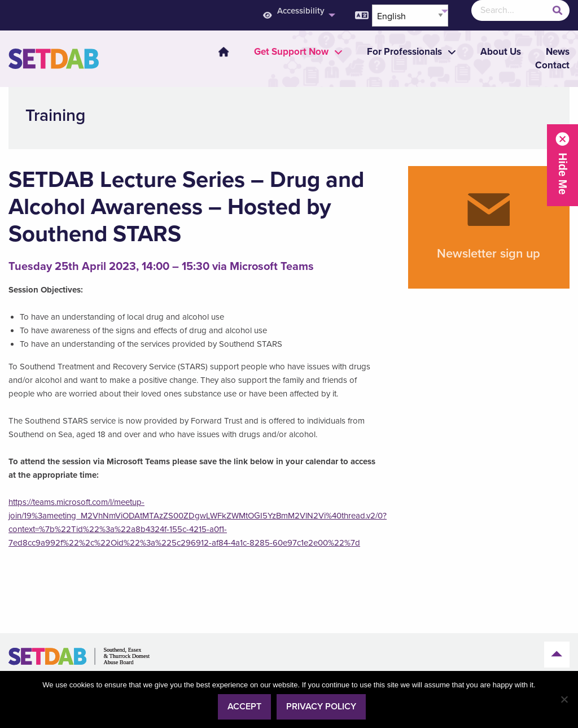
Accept (244, 707)
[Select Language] (410, 16)
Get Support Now (291, 52)
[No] (564, 699)
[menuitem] (217, 52)
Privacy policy (321, 707)
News (558, 52)
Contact (552, 65)
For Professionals (404, 52)
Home (224, 52)
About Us (501, 52)
